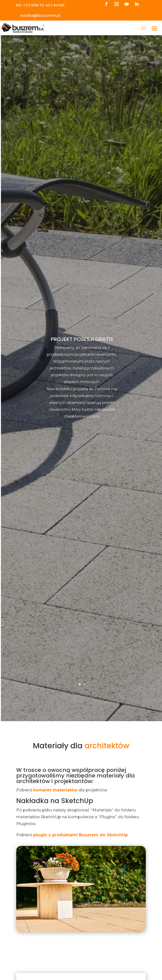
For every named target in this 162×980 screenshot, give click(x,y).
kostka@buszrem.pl (40, 15)
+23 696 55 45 (37, 5)
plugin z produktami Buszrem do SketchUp (80, 835)
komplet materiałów (55, 790)
